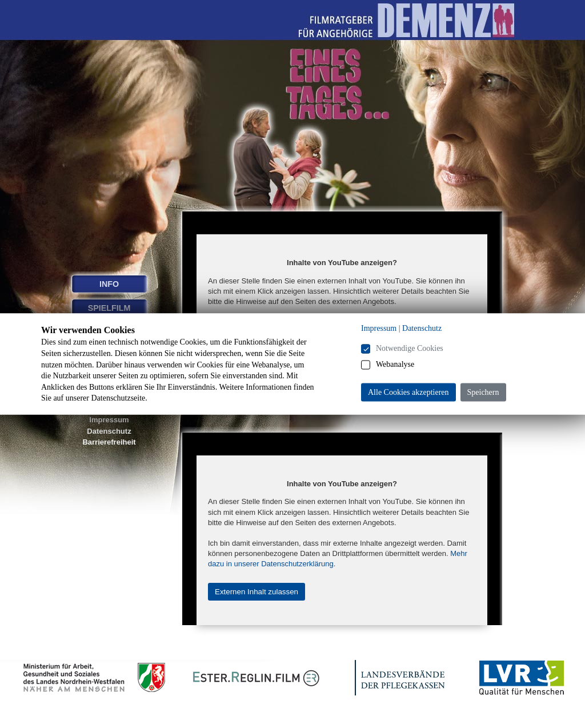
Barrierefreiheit (109, 442)
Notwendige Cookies (410, 348)
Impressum (109, 420)
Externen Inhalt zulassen (257, 592)
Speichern (483, 392)
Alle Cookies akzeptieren (408, 392)
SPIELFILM (109, 308)
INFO (109, 284)
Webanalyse (395, 364)
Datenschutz (109, 431)
